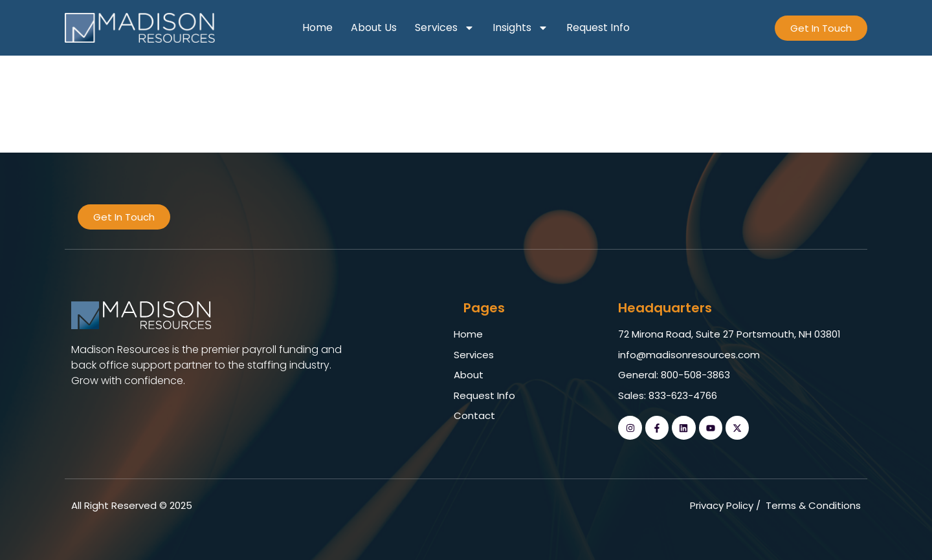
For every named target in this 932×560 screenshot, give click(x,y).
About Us (374, 27)
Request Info (598, 27)
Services (445, 28)
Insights (520, 28)
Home (317, 27)
